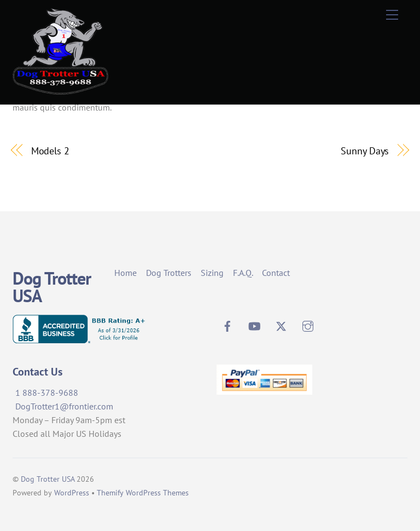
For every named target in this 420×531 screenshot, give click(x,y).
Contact (276, 273)
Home (126, 273)
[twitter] (281, 325)
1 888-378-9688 (47, 393)
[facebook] (227, 325)
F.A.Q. (243, 273)
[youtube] (254, 325)
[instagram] (308, 325)
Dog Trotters (169, 273)
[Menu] (392, 15)
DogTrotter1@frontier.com (64, 406)
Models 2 (50, 151)
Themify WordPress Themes (143, 493)
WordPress (72, 493)
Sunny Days (365, 151)
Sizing (212, 273)
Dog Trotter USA (48, 479)
